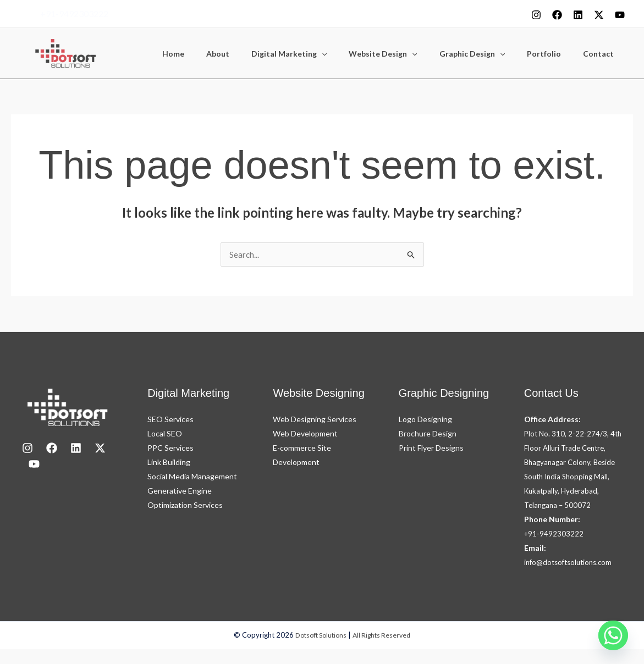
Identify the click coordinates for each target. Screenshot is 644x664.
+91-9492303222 (74, 13)
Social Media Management (192, 477)
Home (216, 54)
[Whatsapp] (613, 635)
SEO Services (170, 420)
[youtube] (620, 15)
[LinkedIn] (76, 449)
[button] (351, 54)
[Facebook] (557, 15)
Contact (602, 54)
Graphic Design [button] (489, 54)
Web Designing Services (315, 420)
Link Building (169, 463)
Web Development (305, 434)
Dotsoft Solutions (319, 650)
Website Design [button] (406, 54)
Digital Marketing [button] (319, 54)
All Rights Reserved (384, 650)
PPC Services (170, 448)
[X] (599, 15)
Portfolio (554, 54)
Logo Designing (425, 420)
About (254, 54)
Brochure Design (428, 434)
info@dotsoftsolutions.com (571, 577)
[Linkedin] (578, 15)
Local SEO (165, 434)
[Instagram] (536, 15)
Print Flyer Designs (431, 448)
